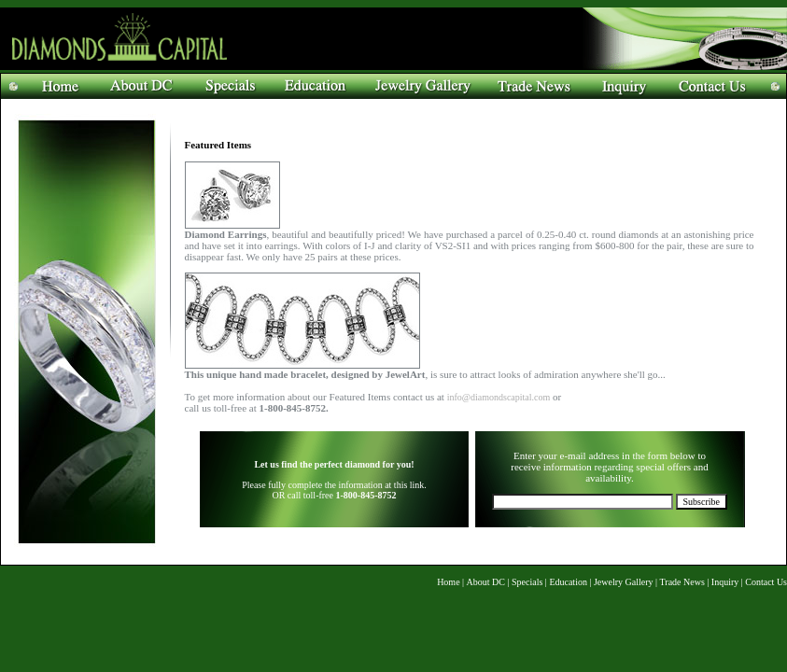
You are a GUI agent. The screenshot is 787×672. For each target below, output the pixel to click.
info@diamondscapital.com (499, 397)
